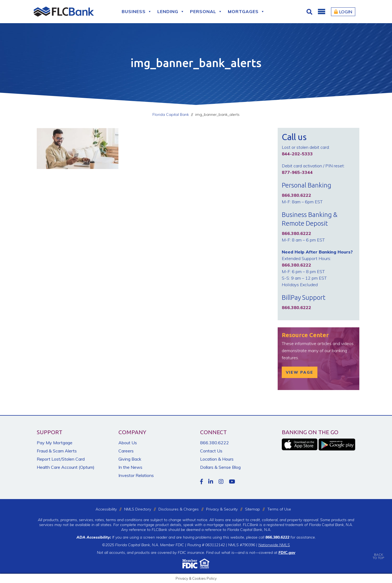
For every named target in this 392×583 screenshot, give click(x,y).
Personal (206, 12)
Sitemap (252, 509)
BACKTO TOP (378, 552)
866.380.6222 (215, 443)
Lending (171, 12)
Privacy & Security (222, 509)
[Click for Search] (310, 12)
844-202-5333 (297, 154)
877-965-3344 (297, 172)
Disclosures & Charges (179, 509)
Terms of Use (279, 509)
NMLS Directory (138, 509)
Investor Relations (136, 475)
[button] (321, 12)
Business (137, 12)
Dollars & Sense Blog (220, 467)
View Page (300, 372)
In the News (130, 467)
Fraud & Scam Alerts (57, 451)
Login (343, 12)
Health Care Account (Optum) (66, 467)
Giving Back (130, 459)
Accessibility (106, 509)
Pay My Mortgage (55, 443)
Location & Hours (217, 459)
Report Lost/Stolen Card (61, 459)
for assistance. (291, 537)
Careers (126, 451)
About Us (128, 443)
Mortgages (246, 12)
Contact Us (211, 451)
